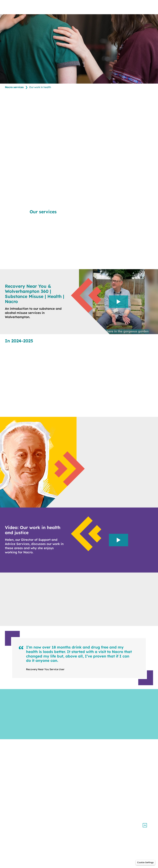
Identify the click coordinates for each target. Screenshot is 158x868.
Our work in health (40, 87)
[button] (145, 825)
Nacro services (14, 87)
